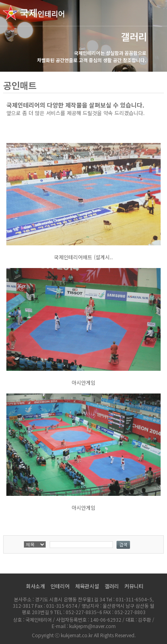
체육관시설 (87, 586)
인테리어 (60, 586)
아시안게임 (83, 383)
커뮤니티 (134, 586)
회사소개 (35, 586)
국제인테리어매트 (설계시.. (83, 257)
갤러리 (112, 586)
